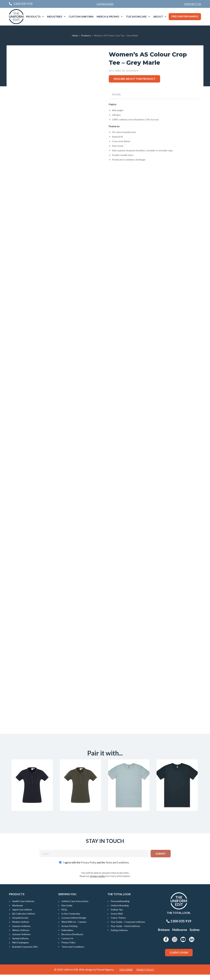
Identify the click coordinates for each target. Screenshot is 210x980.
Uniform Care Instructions (75, 907)
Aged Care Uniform (22, 915)
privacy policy (98, 881)
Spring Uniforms (21, 944)
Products (33, 16)
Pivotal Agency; (105, 975)
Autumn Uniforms (21, 940)
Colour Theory (118, 923)
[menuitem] (193, 4)
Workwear (18, 911)
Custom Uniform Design (74, 923)
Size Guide (67, 911)
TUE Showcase (136, 16)
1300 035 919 (179, 926)
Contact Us (193, 4)
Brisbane (164, 935)
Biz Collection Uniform (24, 919)
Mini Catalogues (21, 948)
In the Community (71, 919)
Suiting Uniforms (119, 935)
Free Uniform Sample (185, 16)
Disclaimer (126, 975)
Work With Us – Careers (74, 927)
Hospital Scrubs (20, 923)
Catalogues (105, 4)
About (158, 16)
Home (75, 35)
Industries (55, 16)
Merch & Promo (108, 16)
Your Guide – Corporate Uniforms (128, 927)
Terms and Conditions (117, 868)
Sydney (195, 935)
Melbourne (180, 935)
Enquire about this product (135, 79)
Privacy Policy (89, 868)
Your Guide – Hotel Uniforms (125, 931)
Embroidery (67, 935)
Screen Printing (69, 931)
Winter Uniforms (21, 935)
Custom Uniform (81, 16)
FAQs (64, 915)
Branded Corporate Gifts (25, 952)
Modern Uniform (21, 927)
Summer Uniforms (21, 931)
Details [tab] (116, 94)
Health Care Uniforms (23, 907)
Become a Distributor (72, 940)
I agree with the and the (96, 868)
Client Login (179, 958)
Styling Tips (117, 915)
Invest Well (117, 919)
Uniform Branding (120, 911)
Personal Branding (120, 907)
